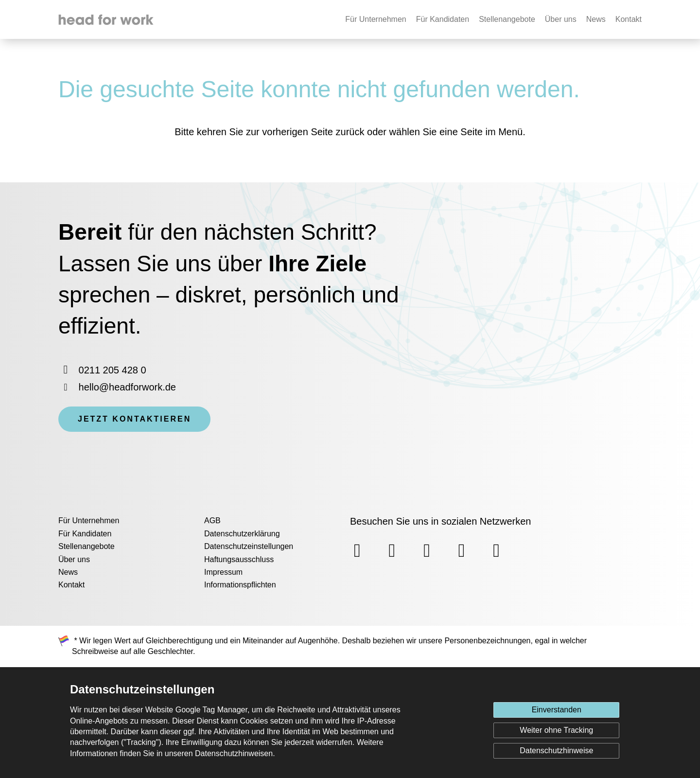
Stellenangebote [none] (507, 19)
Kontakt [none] (629, 19)
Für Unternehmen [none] (376, 19)
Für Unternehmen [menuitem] (89, 521)
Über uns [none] (561, 19)
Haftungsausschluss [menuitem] (239, 559)
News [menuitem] (68, 572)
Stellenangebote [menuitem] (87, 546)
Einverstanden (557, 710)
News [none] (596, 19)
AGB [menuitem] (212, 521)
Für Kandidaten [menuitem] (85, 534)
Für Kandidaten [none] (443, 19)
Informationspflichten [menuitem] (240, 585)
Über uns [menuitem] (74, 559)
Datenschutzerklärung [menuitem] (242, 534)
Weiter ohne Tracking (556, 730)
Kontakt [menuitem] (71, 585)
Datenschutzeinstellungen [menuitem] (249, 546)
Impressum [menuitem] (223, 572)
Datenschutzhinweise (556, 751)
